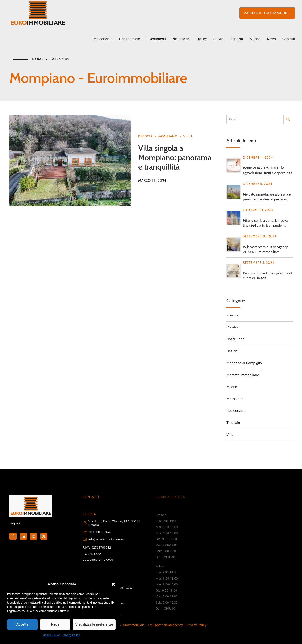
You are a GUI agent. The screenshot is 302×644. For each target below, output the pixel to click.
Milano (255, 39)
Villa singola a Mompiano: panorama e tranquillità (175, 157)
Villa (188, 136)
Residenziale (102, 39)
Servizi (218, 39)
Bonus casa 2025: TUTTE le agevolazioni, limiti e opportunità (268, 171)
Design (232, 351)
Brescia (145, 136)
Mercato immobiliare (243, 375)
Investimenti (156, 39)
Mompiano (168, 136)
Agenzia (237, 39)
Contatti (289, 39)
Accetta (22, 624)
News (271, 39)
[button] (113, 584)
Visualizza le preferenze (94, 624)
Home (38, 59)
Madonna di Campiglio (244, 363)
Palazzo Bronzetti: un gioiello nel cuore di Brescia (267, 276)
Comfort (233, 327)
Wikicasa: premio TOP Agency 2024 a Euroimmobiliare (265, 249)
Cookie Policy (51, 635)
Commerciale (129, 39)
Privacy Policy (71, 635)
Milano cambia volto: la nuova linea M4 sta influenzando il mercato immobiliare (265, 223)
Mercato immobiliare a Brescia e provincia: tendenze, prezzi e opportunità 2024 (267, 197)
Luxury (201, 39)
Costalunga (235, 339)
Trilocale (233, 423)
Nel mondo (181, 39)
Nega (55, 624)
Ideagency (176, 625)
